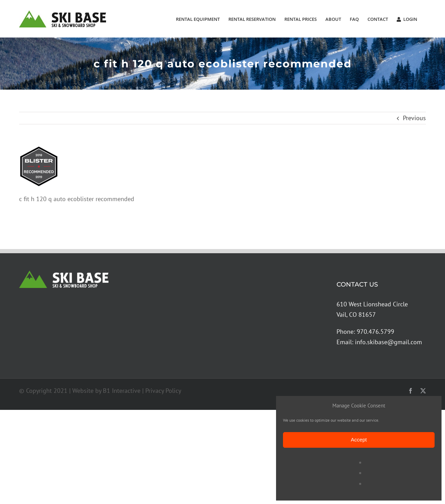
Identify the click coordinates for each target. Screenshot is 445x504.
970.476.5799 (375, 332)
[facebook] (411, 391)
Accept (359, 440)
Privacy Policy (163, 391)
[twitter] (423, 391)
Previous (414, 118)
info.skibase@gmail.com (389, 342)
